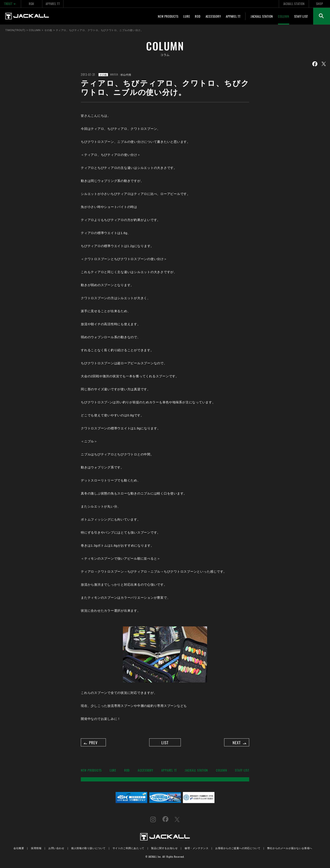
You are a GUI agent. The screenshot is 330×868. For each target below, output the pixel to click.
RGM (31, 4)
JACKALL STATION (294, 4)
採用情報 (36, 850)
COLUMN (284, 16)
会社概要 (19, 850)
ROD (198, 16)
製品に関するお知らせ (164, 850)
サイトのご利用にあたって (128, 850)
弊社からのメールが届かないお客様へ (290, 850)
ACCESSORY (213, 16)
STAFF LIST (301, 16)
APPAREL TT (53, 4)
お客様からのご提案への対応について (238, 850)
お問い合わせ (56, 850)
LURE (187, 16)
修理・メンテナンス (196, 850)
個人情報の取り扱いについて (88, 850)
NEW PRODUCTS (168, 16)
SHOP (320, 4)
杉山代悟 (126, 74)
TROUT (10, 4)
